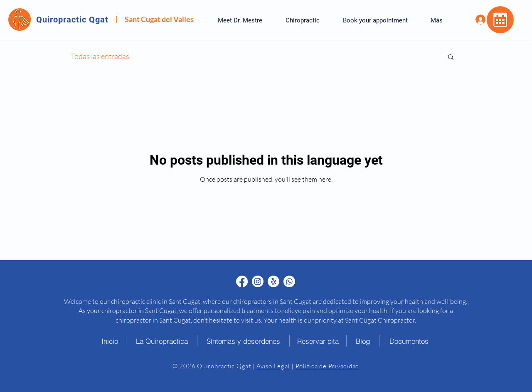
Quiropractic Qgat (72, 20)
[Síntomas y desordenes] (244, 341)
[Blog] (363, 341)
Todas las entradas (100, 56)
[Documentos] (409, 341)
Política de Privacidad (328, 366)
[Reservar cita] (318, 341)
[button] (451, 58)
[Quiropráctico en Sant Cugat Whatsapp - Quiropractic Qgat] (289, 281)
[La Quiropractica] (162, 341)
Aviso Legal (273, 366)
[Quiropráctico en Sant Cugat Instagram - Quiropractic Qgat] (258, 281)
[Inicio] (110, 341)
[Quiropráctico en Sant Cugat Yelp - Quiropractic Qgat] (273, 281)
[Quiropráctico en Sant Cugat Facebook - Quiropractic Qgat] (242, 281)
